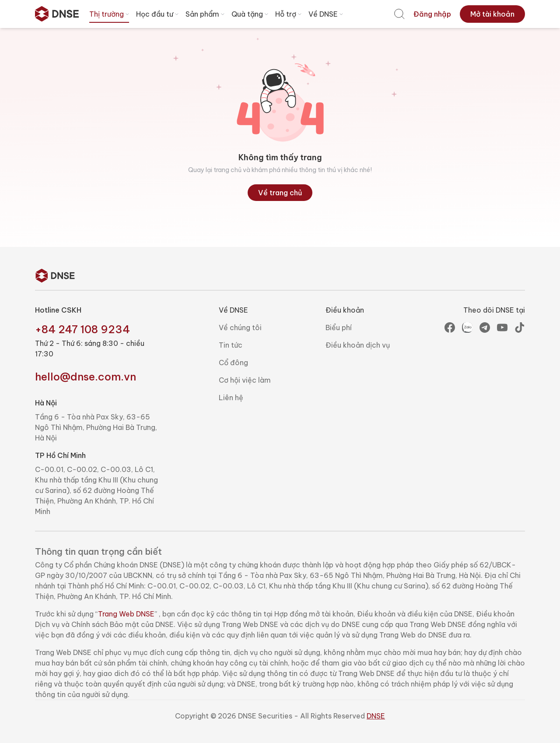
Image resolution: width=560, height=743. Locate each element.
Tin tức (231, 345)
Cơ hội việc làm (245, 380)
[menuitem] (399, 14)
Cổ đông (233, 363)
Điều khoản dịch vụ (358, 345)
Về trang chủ (280, 193)
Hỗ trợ (289, 14)
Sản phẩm (206, 14)
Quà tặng (251, 14)
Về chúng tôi (240, 327)
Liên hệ (231, 398)
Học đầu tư (158, 14)
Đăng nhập (432, 14)
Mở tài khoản (492, 14)
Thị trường (110, 14)
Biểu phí (339, 327)
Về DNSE (327, 14)
